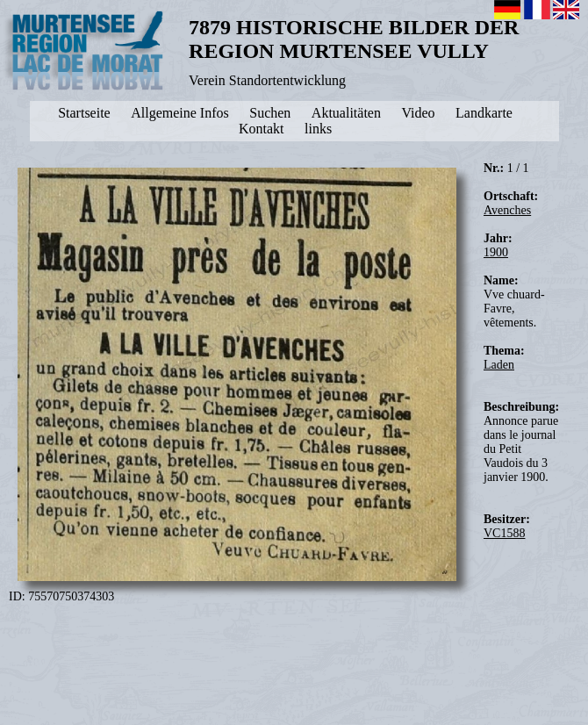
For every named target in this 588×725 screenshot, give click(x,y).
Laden (499, 365)
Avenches (507, 210)
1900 (496, 252)
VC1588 (504, 533)
